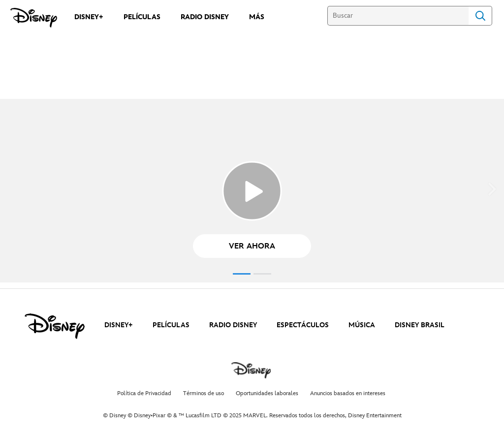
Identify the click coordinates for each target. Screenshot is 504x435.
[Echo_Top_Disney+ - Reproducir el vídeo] (252, 191)
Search (480, 16)
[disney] (55, 326)
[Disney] (34, 18)
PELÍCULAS (171, 325)
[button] (252, 246)
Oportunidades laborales (267, 393)
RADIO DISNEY (233, 325)
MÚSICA (362, 325)
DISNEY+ (119, 325)
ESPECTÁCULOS (303, 325)
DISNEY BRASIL (420, 325)
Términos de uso (204, 393)
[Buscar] (398, 16)
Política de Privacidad (144, 393)
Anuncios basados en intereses (348, 393)
